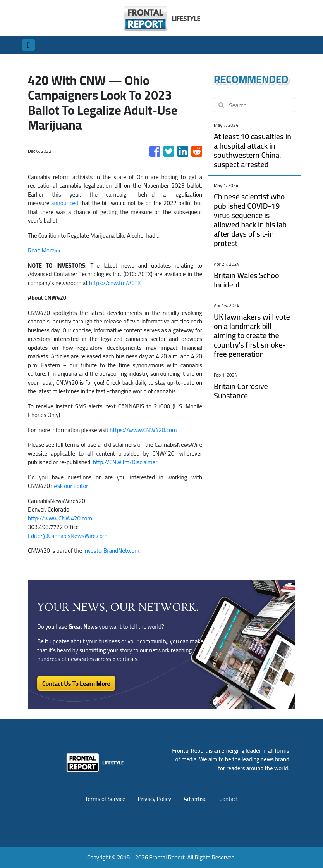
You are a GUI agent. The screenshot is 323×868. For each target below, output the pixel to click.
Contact (229, 799)
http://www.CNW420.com (60, 518)
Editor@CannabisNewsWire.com (68, 536)
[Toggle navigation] (28, 45)
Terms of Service (105, 799)
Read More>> (44, 250)
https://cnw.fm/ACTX (115, 283)
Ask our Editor (71, 486)
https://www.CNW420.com (143, 430)
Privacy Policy (155, 799)
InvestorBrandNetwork (111, 551)
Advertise (195, 799)
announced (64, 203)
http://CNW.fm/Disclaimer (125, 462)
